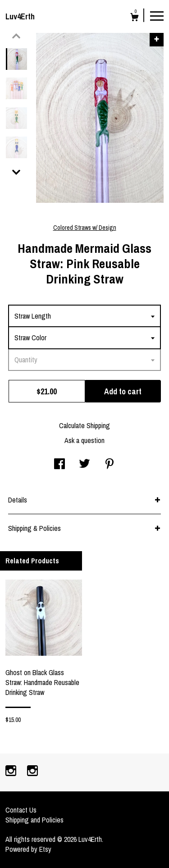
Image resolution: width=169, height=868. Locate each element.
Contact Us (21, 810)
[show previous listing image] (16, 36)
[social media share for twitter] (84, 465)
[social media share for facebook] (59, 465)
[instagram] (12, 772)
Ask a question (84, 440)
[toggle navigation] (157, 15)
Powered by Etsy (28, 849)
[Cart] (135, 18)
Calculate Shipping (84, 425)
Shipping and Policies (34, 820)
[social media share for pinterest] (110, 465)
